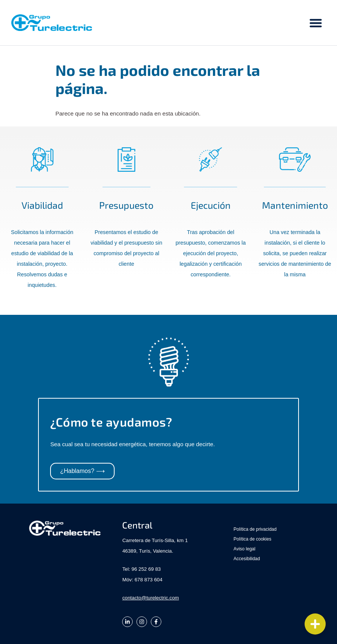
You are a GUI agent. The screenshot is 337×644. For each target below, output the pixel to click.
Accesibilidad (247, 559)
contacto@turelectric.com (150, 598)
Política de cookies (253, 539)
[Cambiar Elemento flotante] (315, 624)
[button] (316, 23)
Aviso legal (245, 549)
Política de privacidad (255, 529)
